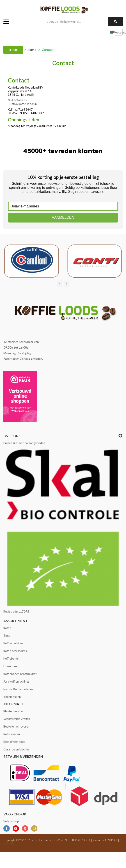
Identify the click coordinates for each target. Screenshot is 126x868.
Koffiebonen (11, 659)
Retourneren (12, 734)
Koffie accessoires (15, 651)
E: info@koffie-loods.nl (23, 104)
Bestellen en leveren (16, 726)
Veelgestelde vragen (17, 719)
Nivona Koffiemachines (18, 689)
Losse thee (10, 666)
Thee (7, 636)
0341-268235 (17, 100)
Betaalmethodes (14, 742)
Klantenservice (13, 711)
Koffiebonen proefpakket (20, 674)
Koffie (7, 628)
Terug (13, 50)
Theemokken (12, 697)
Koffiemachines (13, 643)
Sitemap (8, 844)
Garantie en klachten (17, 749)
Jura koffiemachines (16, 681)
